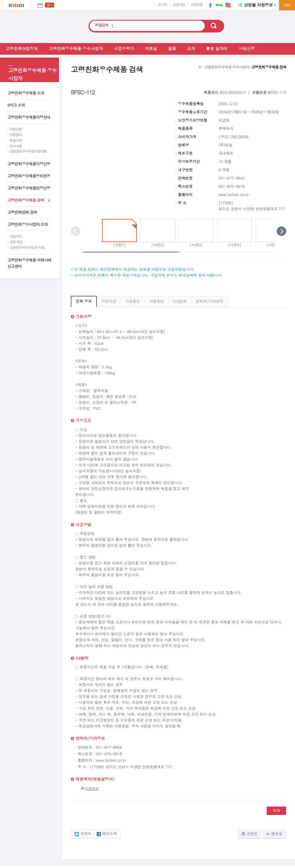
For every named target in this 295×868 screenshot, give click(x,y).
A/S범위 (180, 301)
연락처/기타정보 (209, 301)
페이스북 (209, 6)
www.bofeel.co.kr (234, 195)
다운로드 (92, 788)
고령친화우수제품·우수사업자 (76, 48)
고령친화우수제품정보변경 (29, 176)
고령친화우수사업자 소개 (27, 224)
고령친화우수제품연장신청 (29, 188)
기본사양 (109, 301)
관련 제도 (16, 242)
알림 (172, 48)
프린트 (252, 834)
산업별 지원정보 (258, 5)
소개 (191, 48)
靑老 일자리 (217, 48)
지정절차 (16, 135)
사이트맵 (197, 4)
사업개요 (16, 236)
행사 (40, 5)
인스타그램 (227, 6)
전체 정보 (84, 301)
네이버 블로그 (217, 6)
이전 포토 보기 (76, 231)
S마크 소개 (16, 105)
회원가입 (179, 4)
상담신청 (246, 48)
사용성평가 (124, 48)
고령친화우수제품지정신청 (29, 164)
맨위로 (277, 834)
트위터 (86, 834)
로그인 (163, 4)
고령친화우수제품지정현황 (28, 151)
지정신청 (16, 129)
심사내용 (16, 146)
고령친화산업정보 (22, 48)
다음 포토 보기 (281, 231)
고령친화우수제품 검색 (26, 200)
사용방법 (157, 301)
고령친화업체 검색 (22, 212)
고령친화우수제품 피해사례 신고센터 (29, 263)
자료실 (151, 48)
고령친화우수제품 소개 (26, 93)
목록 (276, 811)
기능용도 (133, 301)
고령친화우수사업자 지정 (27, 247)
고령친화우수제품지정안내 (29, 117)
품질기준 (16, 140)
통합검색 (101, 25)
